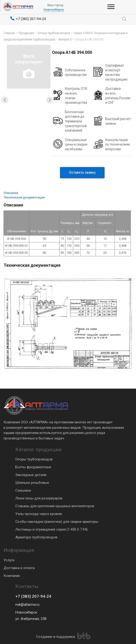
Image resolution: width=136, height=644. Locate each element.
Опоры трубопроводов (34, 459)
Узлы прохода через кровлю (39, 514)
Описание (11, 193)
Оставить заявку (83, 172)
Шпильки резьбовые (32, 482)
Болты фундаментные (33, 467)
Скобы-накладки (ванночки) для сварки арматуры (57, 521)
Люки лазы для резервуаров (39, 498)
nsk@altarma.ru (28, 605)
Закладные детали (31, 475)
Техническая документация (24, 197)
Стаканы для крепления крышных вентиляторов (55, 506)
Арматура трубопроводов (36, 537)
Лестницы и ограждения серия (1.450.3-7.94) (51, 529)
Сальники (23, 490)
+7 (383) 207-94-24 (34, 596)
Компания (12, 575)
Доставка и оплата (19, 567)
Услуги (9, 560)
